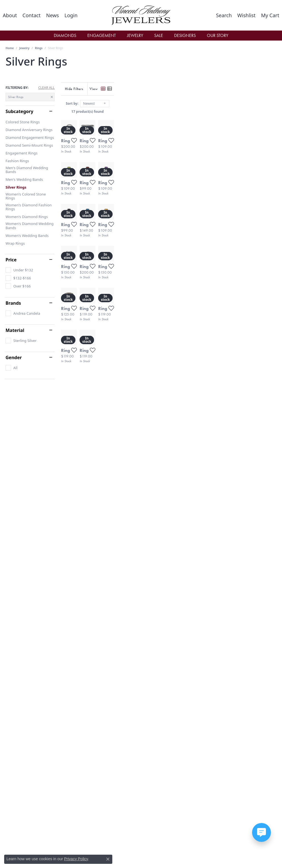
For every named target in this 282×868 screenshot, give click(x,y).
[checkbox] (19, 270)
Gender (14, 357)
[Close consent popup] (108, 859)
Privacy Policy (76, 859)
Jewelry (135, 35)
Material (15, 330)
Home (10, 48)
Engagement (102, 35)
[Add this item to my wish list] (126, 194)
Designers (185, 35)
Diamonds (65, 35)
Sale (159, 35)
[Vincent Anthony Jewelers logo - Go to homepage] (141, 15)
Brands (13, 303)
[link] (10, 15)
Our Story (218, 35)
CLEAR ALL (46, 88)
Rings (39, 48)
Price (11, 260)
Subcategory (19, 111)
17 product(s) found (169, 112)
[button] (71, 15)
